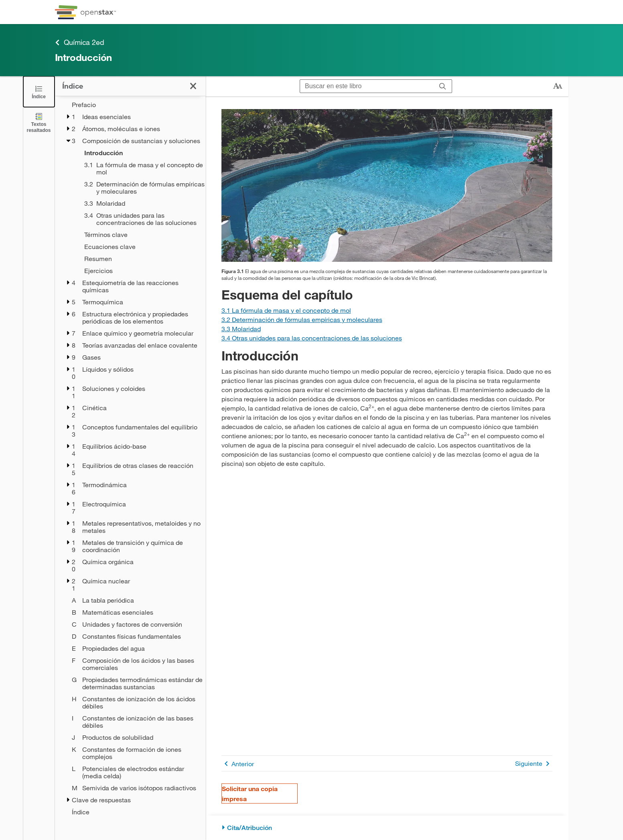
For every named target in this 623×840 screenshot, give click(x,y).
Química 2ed (80, 42)
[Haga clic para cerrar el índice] (193, 86)
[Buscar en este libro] (367, 86)
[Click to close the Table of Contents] (39, 92)
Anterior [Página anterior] (238, 764)
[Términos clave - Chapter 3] (140, 235)
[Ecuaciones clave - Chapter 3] (140, 247)
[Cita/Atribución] (387, 828)
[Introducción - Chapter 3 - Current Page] (140, 153)
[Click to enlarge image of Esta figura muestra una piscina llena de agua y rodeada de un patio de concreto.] (387, 185)
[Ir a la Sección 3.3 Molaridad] (241, 329)
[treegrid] (130, 458)
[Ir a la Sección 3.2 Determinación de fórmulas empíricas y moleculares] (302, 319)
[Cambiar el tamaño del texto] (558, 86)
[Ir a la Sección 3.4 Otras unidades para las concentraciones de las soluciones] (312, 338)
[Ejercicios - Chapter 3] (140, 271)
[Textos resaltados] (39, 122)
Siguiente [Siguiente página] (534, 764)
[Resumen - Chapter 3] (140, 259)
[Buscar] (443, 86)
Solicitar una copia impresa (250, 793)
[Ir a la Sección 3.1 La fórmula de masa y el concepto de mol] (286, 310)
